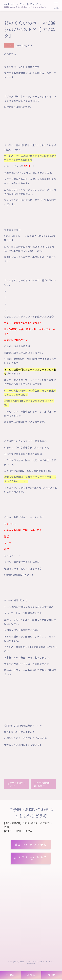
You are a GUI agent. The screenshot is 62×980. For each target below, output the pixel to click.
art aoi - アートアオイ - (23, 4)
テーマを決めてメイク (18, 784)
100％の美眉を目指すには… (42, 784)
